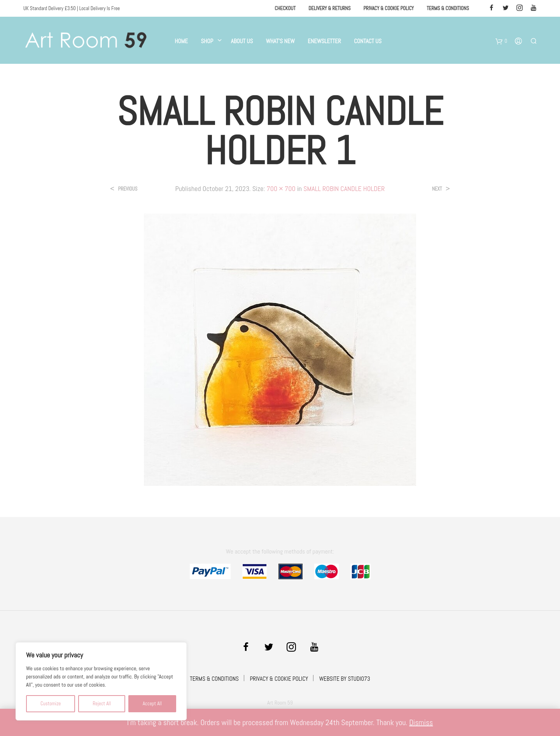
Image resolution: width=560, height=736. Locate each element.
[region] (101, 681)
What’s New (280, 41)
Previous (128, 189)
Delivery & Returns (329, 8)
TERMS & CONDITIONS (214, 679)
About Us (242, 41)
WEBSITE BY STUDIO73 (345, 679)
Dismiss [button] (421, 722)
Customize (51, 704)
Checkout (285, 8)
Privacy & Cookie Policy (388, 8)
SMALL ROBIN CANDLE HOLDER (344, 188)
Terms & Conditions (448, 8)
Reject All (102, 704)
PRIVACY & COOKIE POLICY (279, 679)
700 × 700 (281, 188)
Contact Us (368, 41)
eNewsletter (324, 41)
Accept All (152, 704)
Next (437, 189)
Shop (207, 41)
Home (181, 41)
